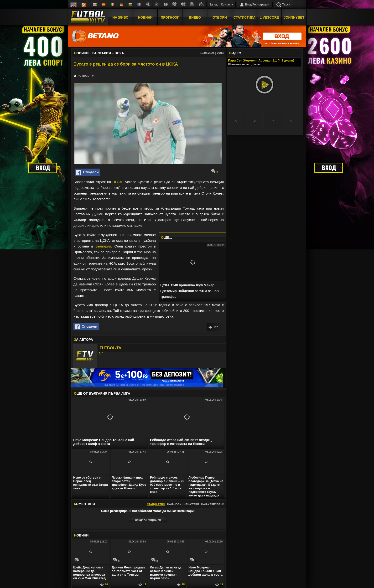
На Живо (120, 17)
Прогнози (170, 17)
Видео (195, 17)
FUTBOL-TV (111, 348)
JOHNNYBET (294, 17)
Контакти (227, 5)
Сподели (88, 172)
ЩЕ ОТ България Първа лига (102, 393)
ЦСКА (117, 182)
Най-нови (174, 504)
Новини (145, 17)
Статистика (245, 17)
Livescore (269, 17)
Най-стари (191, 504)
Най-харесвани (213, 504)
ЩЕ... (166, 237)
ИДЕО (235, 53)
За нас (214, 5)
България (103, 246)
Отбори (220, 17)
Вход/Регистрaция (148, 520)
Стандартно (156, 504)
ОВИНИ (81, 535)
